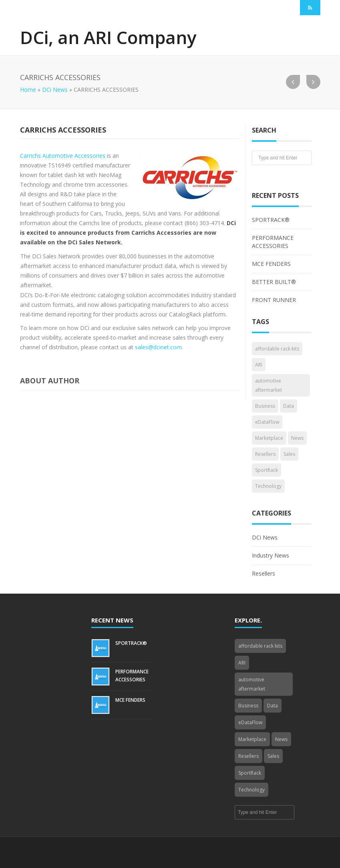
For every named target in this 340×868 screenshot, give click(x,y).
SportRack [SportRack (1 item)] (267, 470)
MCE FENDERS (271, 264)
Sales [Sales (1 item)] (289, 454)
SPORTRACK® (271, 220)
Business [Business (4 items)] (265, 406)
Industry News (271, 555)
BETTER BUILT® (274, 282)
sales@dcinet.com (158, 347)
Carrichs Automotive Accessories (63, 156)
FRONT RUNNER (274, 300)
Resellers (264, 573)
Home (28, 90)
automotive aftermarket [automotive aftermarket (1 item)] (269, 385)
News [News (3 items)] (297, 438)
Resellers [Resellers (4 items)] (265, 454)
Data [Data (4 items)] (289, 406)
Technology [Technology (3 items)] (268, 486)
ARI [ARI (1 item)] (259, 365)
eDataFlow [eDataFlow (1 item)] (267, 422)
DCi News (55, 90)
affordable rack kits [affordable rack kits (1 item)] (277, 349)
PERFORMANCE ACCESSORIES (273, 242)
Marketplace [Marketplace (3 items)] (269, 438)
